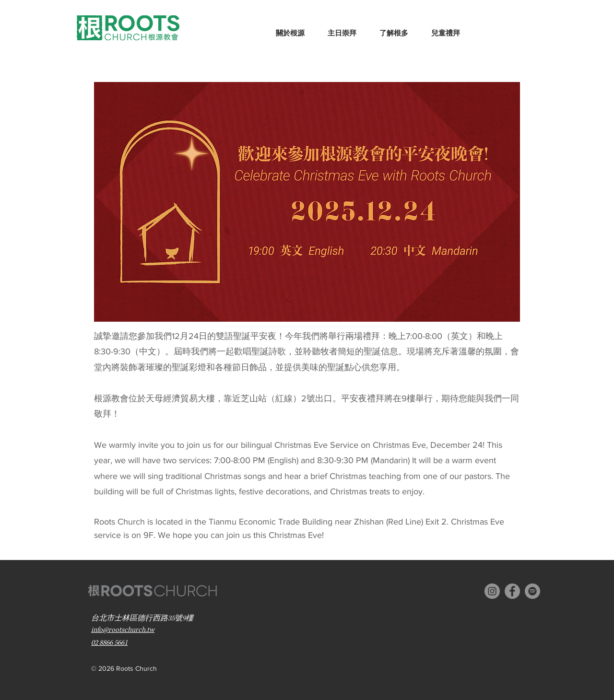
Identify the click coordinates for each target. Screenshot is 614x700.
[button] (290, 29)
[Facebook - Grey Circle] (512, 591)
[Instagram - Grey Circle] (492, 591)
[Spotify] (532, 591)
